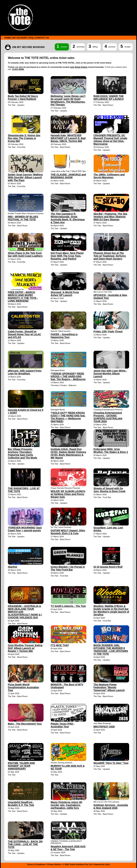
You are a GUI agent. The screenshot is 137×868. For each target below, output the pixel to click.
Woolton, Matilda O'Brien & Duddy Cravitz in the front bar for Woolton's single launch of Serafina (111, 610)
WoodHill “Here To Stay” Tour (111, 763)
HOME (8, 38)
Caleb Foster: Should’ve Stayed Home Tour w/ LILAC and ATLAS (24, 334)
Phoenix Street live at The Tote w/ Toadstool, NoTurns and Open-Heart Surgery (110, 256)
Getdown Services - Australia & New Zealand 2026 (111, 806)
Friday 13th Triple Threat (108, 331)
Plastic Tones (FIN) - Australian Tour (63, 725)
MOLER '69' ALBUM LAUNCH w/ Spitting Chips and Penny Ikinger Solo (68, 494)
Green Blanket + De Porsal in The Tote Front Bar (68, 568)
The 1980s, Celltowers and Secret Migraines (109, 176)
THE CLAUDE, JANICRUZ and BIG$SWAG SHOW (68, 176)
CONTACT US (42, 38)
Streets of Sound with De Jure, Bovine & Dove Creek (109, 490)
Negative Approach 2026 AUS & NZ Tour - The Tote (68, 848)
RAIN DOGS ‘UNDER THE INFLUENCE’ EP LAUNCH (109, 98)
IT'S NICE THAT (60, 645)
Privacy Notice (54, 864)
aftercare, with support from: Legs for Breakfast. (25, 372)
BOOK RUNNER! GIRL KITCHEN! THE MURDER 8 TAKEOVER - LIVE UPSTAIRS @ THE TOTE (111, 650)
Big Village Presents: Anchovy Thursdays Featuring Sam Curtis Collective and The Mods (22, 453)
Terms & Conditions (36, 864)
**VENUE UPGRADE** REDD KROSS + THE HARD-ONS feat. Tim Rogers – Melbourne (68, 376)
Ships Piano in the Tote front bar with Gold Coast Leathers (25, 254)
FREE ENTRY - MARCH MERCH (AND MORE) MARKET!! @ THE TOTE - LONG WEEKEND (23, 297)
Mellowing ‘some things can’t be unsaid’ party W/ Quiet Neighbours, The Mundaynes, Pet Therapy (68, 100)
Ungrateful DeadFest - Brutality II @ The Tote (21, 804)
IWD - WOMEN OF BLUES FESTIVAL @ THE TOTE (23, 218)
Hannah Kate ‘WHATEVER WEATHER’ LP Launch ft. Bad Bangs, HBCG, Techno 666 (68, 138)
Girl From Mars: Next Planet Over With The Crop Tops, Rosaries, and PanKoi (67, 256)
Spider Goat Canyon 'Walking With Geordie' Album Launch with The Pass (25, 177)
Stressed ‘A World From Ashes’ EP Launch (65, 294)
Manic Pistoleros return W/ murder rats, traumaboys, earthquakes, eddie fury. (66, 805)
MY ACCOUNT (20, 38)
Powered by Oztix (102, 864)
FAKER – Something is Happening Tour (64, 336)
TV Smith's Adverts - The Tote (68, 606)
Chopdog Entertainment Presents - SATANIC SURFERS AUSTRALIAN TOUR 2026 (108, 417)
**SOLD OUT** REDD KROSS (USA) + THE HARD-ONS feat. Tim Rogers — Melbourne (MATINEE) (68, 417)
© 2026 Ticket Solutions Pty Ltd (77, 864)
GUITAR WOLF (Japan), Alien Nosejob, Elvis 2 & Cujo (68, 532)
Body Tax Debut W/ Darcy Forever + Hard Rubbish (23, 98)
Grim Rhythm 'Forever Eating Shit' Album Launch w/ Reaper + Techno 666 (25, 648)
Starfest (12, 567)
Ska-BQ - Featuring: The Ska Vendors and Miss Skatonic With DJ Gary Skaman (110, 217)
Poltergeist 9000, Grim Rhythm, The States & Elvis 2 (111, 451)
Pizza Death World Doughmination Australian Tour (23, 687)
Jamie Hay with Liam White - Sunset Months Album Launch (110, 374)
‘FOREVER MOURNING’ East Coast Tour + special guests (25, 529)
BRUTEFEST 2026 (104, 727)
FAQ (31, 38)
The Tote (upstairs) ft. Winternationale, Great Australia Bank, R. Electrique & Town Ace (68, 218)
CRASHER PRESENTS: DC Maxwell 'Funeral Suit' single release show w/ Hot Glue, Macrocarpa (110, 140)
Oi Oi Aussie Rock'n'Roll (108, 567)
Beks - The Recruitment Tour (25, 724)
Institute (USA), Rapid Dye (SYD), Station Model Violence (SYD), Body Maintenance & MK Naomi (68, 453)
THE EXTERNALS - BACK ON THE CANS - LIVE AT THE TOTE (25, 844)
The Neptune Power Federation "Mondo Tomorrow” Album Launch (109, 687)
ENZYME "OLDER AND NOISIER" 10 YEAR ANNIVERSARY (21, 766)
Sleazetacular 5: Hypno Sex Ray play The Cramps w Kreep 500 (24, 138)
